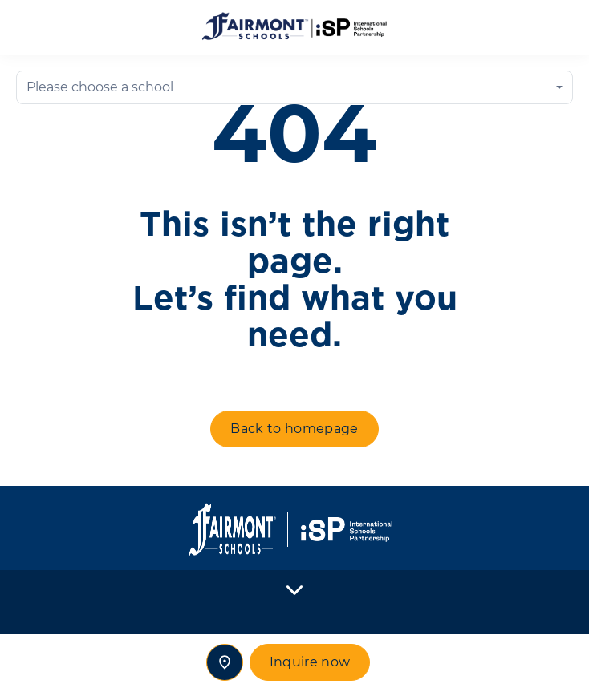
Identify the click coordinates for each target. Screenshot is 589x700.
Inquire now (310, 662)
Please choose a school (100, 87)
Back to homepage (294, 429)
